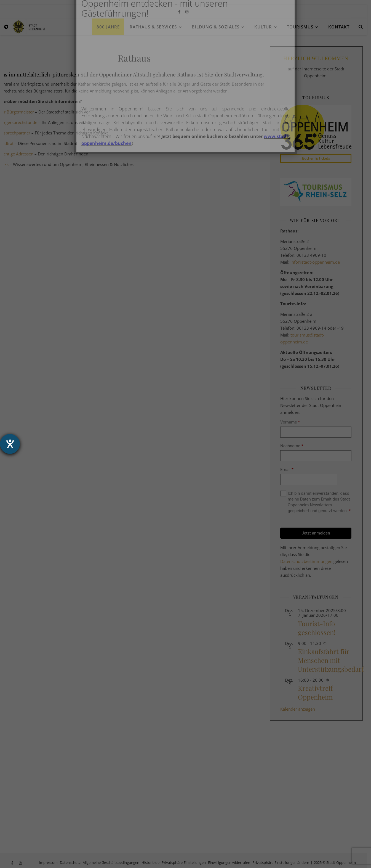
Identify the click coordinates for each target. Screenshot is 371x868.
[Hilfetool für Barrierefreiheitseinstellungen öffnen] (10, 444)
